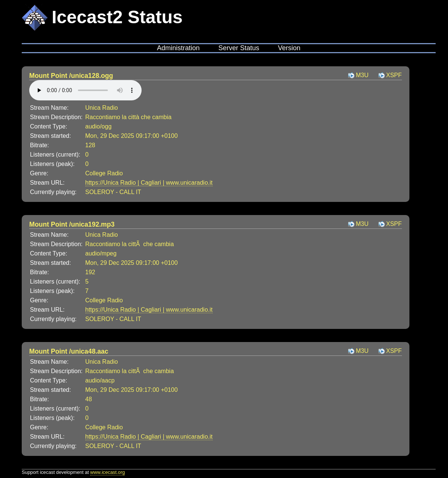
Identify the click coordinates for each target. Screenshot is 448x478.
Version (289, 48)
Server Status (239, 48)
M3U (362, 75)
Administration (178, 48)
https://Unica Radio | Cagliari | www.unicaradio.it (149, 183)
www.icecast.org (108, 472)
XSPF (394, 75)
